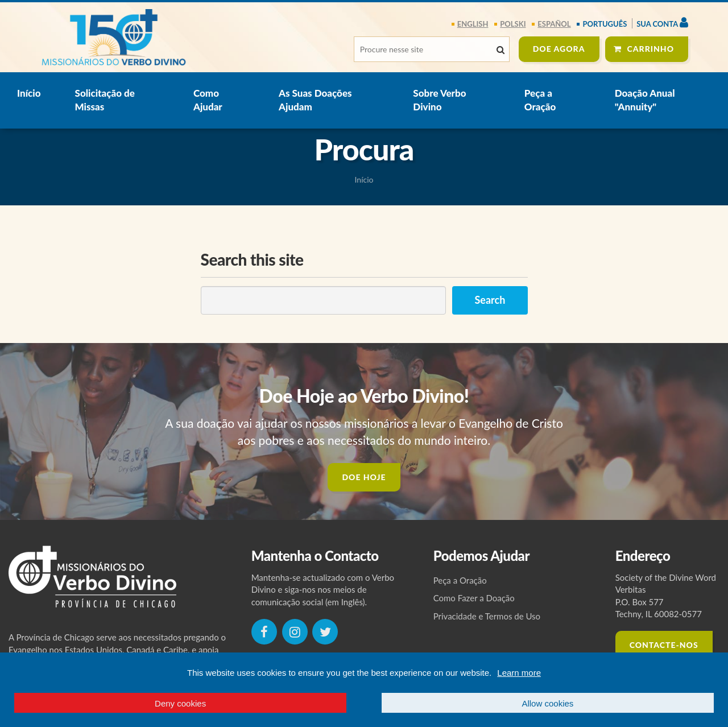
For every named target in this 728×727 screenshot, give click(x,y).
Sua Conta (662, 22)
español (554, 24)
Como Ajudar (208, 100)
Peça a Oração (540, 100)
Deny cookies (180, 703)
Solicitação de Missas (105, 100)
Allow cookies (547, 703)
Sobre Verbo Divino (439, 100)
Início (29, 93)
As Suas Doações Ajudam (315, 100)
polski (513, 24)
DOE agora (559, 49)
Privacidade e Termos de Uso (487, 616)
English (473, 24)
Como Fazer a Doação (474, 598)
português (605, 24)
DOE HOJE (364, 477)
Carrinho (651, 49)
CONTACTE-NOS (664, 645)
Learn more (519, 673)
